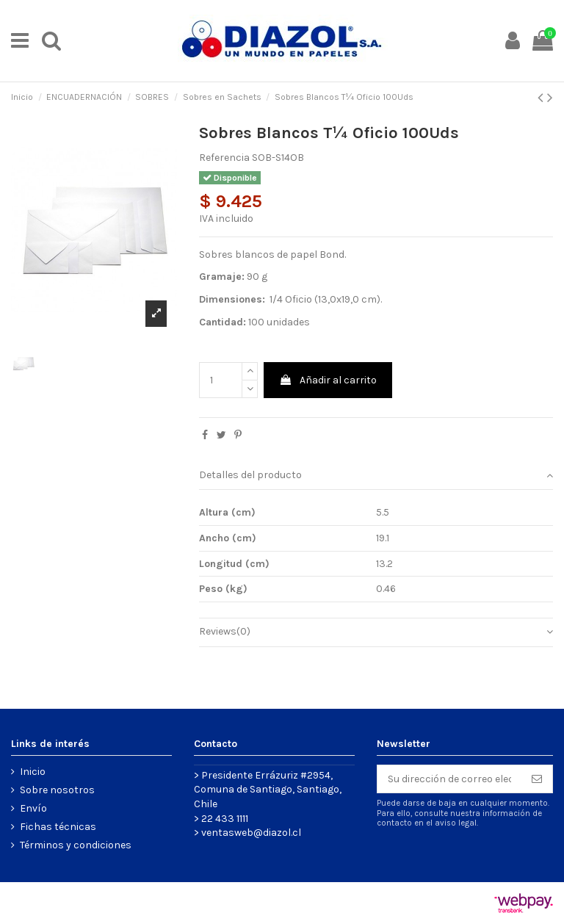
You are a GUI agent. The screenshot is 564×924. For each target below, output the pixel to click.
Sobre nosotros (57, 790)
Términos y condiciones (76, 845)
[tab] (376, 476)
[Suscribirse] (537, 779)
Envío (33, 808)
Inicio (33, 772)
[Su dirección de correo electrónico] (449, 779)
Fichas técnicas (58, 827)
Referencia (224, 158)
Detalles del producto (376, 475)
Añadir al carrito (328, 380)
